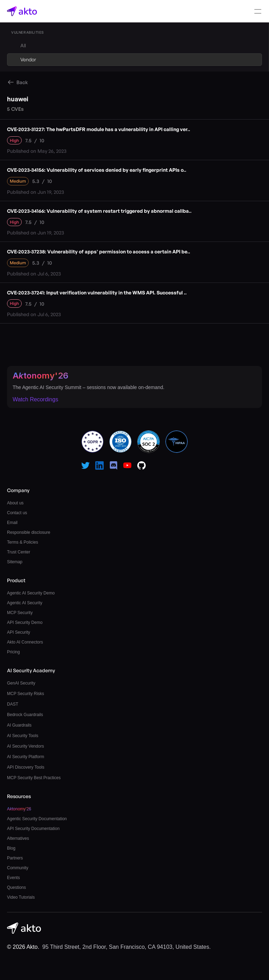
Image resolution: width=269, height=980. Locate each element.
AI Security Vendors (25, 746)
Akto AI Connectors (25, 642)
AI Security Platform (26, 757)
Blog (11, 848)
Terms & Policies (23, 542)
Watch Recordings (35, 399)
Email (12, 523)
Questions (16, 887)
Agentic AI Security (25, 603)
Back (22, 82)
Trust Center (19, 552)
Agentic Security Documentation (37, 819)
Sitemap (15, 562)
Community (18, 868)
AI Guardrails (19, 725)
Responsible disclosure (29, 532)
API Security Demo (25, 622)
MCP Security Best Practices (34, 778)
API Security (19, 632)
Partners (15, 858)
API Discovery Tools (26, 767)
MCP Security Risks (26, 694)
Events (13, 878)
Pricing (13, 652)
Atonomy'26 (40, 376)
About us (15, 503)
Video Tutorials (21, 897)
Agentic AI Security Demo (31, 593)
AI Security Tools (23, 736)
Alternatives (18, 838)
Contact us (17, 513)
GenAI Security (21, 683)
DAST (13, 704)
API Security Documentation (33, 829)
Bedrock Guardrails (25, 715)
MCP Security (20, 613)
